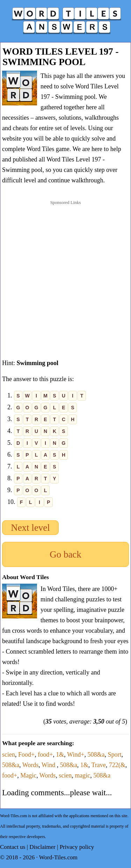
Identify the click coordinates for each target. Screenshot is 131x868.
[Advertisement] (65, 275)
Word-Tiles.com (58, 857)
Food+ (26, 755)
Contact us (13, 847)
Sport (114, 755)
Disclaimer (42, 847)
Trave (98, 765)
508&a (96, 755)
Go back (65, 554)
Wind (49, 765)
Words (31, 765)
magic (82, 775)
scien (9, 755)
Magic (28, 775)
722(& (117, 765)
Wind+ (76, 755)
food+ (45, 755)
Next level (30, 528)
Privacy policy (77, 847)
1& (60, 755)
